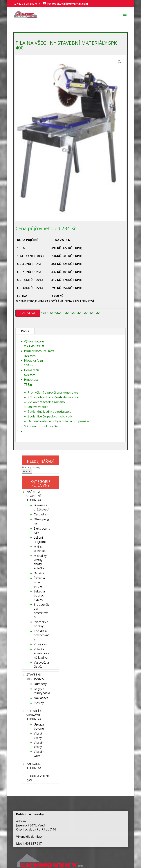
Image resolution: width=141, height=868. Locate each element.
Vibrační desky (39, 735)
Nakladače (41, 698)
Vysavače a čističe (41, 665)
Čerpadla (40, 514)
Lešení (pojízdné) (41, 540)
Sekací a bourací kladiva (39, 595)
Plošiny (39, 703)
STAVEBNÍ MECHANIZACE (37, 677)
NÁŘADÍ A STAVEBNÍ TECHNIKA (34, 496)
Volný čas (40, 644)
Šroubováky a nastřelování (41, 611)
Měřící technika (40, 549)
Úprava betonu (39, 726)
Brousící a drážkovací (41, 507)
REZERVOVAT (28, 313)
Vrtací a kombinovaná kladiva (41, 653)
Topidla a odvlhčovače (41, 635)
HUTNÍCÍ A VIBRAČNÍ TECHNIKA (34, 715)
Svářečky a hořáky (41, 624)
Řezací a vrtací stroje (39, 582)
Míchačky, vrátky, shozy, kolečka (41, 562)
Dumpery (40, 684)
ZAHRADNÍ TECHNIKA (34, 766)
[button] (119, 62)
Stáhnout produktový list (41, 426)
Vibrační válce (39, 754)
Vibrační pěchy (39, 745)
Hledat (27, 471)
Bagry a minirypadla (42, 691)
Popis (25, 331)
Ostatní (39, 573)
